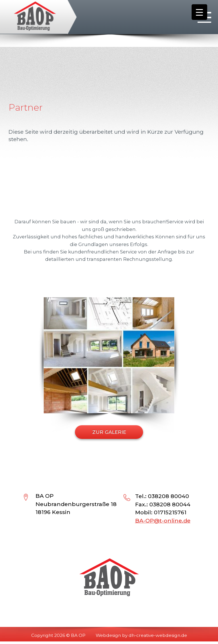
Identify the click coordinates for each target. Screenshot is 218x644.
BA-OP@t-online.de (163, 521)
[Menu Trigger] (199, 12)
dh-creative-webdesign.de (158, 635)
